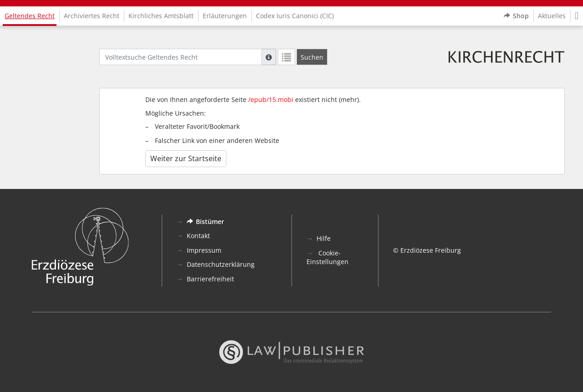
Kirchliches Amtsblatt (161, 16)
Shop (516, 16)
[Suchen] (312, 57)
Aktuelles (552, 16)
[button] (577, 16)
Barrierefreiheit (210, 279)
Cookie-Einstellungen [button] (327, 257)
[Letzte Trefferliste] (286, 57)
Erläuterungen (225, 16)
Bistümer (205, 221)
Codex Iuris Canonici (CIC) (295, 16)
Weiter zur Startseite (186, 158)
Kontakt (198, 236)
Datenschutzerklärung (221, 264)
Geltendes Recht (30, 16)
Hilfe (324, 238)
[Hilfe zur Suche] (269, 57)
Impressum (204, 250)
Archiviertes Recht (92, 16)
